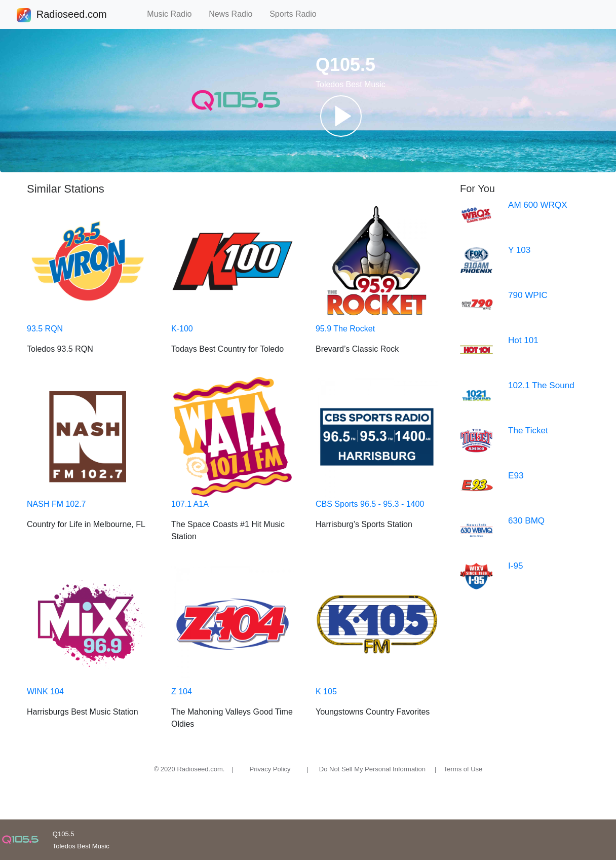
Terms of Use (463, 769)
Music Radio (174, 14)
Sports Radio (297, 14)
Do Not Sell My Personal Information (372, 769)
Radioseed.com (71, 15)
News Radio (235, 14)
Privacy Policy (270, 769)
